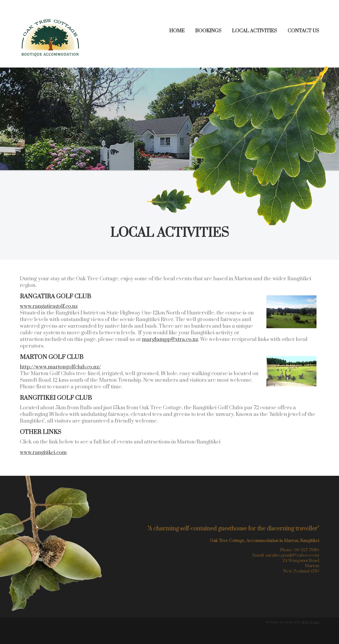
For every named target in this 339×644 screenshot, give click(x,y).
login (314, 622)
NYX (305, 622)
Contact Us (303, 31)
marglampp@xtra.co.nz (170, 339)
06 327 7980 (307, 550)
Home (177, 31)
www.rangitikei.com (43, 453)
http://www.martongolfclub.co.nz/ (60, 367)
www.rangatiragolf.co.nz (49, 306)
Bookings (208, 31)
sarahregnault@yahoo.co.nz (292, 555)
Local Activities (255, 31)
